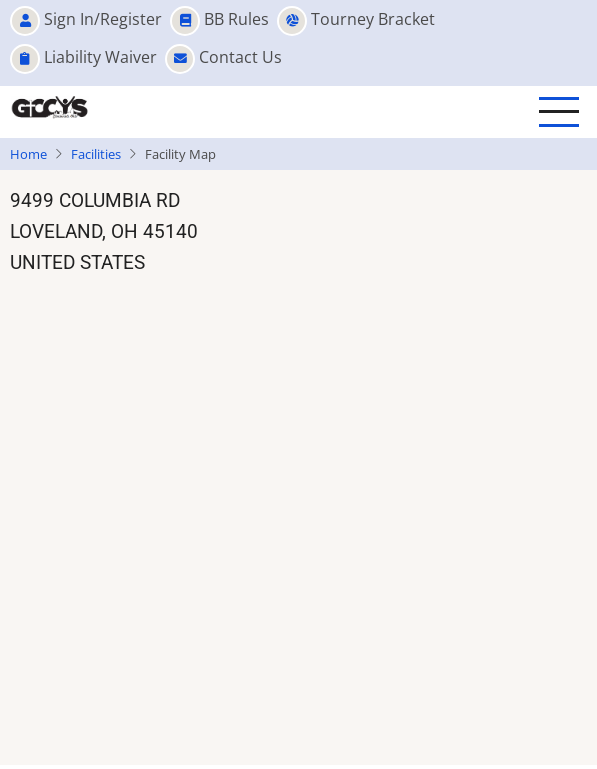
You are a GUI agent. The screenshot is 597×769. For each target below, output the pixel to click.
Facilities (96, 154)
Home (28, 154)
